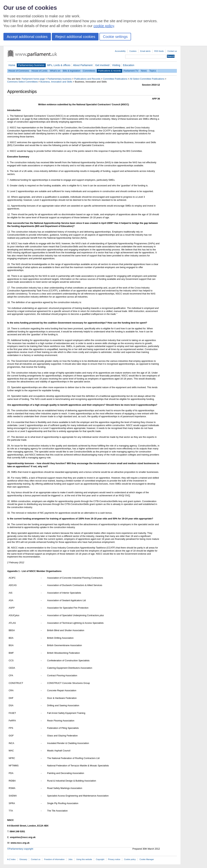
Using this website (84, 859)
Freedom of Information (54, 859)
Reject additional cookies (75, 37)
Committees (89, 71)
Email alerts (145, 51)
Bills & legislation (71, 71)
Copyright (100, 859)
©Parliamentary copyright (20, 849)
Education (129, 65)
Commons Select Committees (22, 82)
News (144, 71)
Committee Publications (115, 79)
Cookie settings (115, 37)
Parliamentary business (31, 65)
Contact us (172, 51)
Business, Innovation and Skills (56, 82)
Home (12, 65)
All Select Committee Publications (147, 79)
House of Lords (39, 71)
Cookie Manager (147, 859)
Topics (153, 71)
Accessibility (120, 51)
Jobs (70, 859)
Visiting (116, 65)
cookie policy (104, 26)
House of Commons (19, 71)
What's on (55, 71)
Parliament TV (131, 71)
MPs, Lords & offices (59, 65)
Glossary (23, 859)
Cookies (133, 51)
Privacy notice (114, 859)
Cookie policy (130, 859)
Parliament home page (33, 79)
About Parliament (83, 65)
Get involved (102, 65)
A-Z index (11, 859)
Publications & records (109, 71)
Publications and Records (87, 79)
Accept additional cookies (27, 37)
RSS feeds (159, 51)
